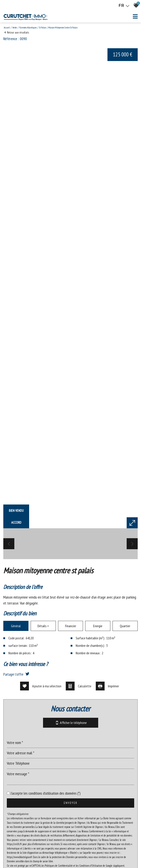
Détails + (43, 778)
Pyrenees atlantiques (28, 28)
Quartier (125, 778)
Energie (98, 778)
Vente (15, 28)
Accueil (7, 28)
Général (16, 778)
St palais (43, 28)
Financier (71, 778)
